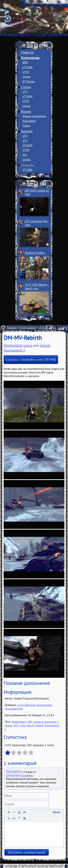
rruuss (21, 705)
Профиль (27, 775)
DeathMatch (19, 722)
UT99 (26, 72)
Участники (29, 121)
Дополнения (30, 58)
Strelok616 (14, 771)
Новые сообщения (34, 116)
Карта (8, 725)
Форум (26, 111)
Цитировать (13, 775)
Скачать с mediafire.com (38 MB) (31, 360)
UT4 (25, 136)
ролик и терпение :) (46, 722)
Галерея (27, 131)
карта (28, 345)
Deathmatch (13, 345)
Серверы (27, 165)
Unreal (27, 77)
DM (30, 722)
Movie (30, 725)
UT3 (25, 62)
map (22, 725)
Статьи (26, 87)
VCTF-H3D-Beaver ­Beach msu (37, 286)
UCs (25, 155)
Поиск (26, 126)
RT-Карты (29, 81)
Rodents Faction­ (35, 253)
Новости (27, 52)
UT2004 (27, 67)
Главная (12, 328)
